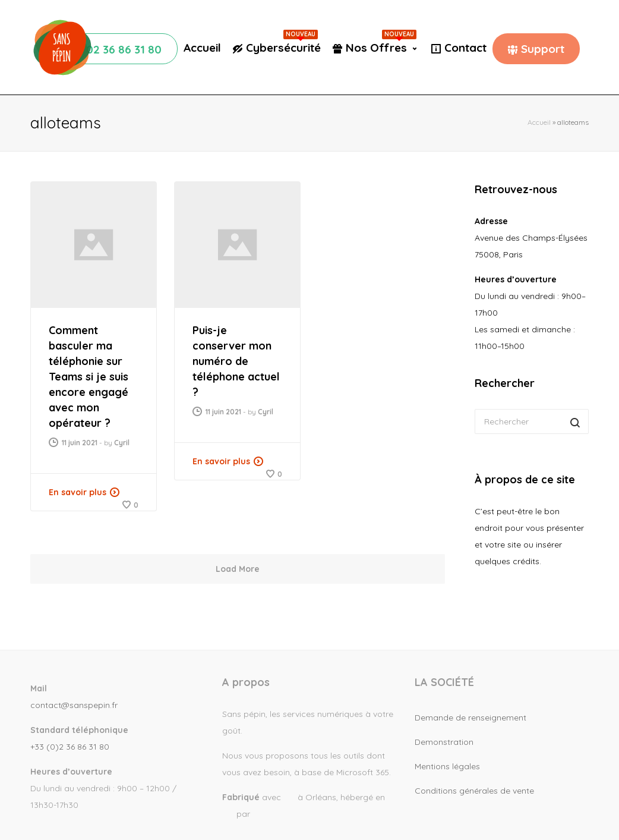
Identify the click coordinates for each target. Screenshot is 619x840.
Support (543, 49)
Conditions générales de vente (474, 791)
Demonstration (444, 742)
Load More (238, 569)
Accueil (202, 48)
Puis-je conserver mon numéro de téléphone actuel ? (236, 361)
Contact (465, 48)
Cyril (122, 443)
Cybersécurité (283, 48)
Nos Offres (381, 48)
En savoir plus (78, 492)
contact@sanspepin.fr (74, 705)
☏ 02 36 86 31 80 (115, 49)
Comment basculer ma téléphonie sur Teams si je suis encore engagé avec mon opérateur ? (89, 377)
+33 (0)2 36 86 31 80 (70, 747)
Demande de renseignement (470, 718)
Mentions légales (447, 766)
